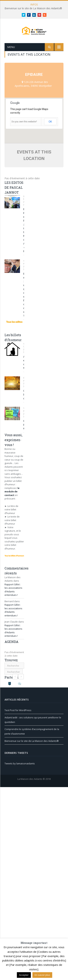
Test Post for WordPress (18, 717)
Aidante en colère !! (24, 369)
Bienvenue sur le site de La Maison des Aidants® (33, 8)
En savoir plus (42, 975)
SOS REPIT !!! (24, 431)
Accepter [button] (24, 975)
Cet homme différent (24, 401)
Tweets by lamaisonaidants (20, 770)
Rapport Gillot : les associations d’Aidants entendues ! (13, 596)
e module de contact (12, 498)
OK (50, 128)
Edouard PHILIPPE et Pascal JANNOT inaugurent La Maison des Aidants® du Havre (24, 236)
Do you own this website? (24, 128)
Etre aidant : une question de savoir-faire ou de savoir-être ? (24, 301)
